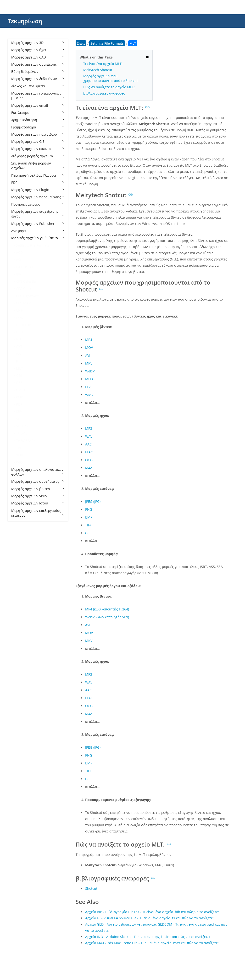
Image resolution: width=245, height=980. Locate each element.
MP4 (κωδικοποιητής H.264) (107, 609)
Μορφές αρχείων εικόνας (38, 149)
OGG (89, 460)
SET (19, 419)
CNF (19, 310)
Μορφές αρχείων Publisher (38, 224)
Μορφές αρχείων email (38, 105)
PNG (89, 509)
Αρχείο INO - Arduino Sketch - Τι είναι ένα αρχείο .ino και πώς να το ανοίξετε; (148, 937)
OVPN (21, 390)
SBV (19, 411)
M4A (89, 468)
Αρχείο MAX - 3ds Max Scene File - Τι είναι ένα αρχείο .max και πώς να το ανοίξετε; (152, 943)
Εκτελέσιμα (38, 113)
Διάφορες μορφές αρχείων (38, 156)
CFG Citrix (24, 289)
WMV (89, 395)
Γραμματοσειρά (38, 127)
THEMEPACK (26, 441)
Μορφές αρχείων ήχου (38, 50)
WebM (90, 371)
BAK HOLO (24, 267)
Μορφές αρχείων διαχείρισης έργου (38, 214)
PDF (38, 183)
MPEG (90, 379)
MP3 (89, 428)
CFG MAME (25, 303)
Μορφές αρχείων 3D (38, 43)
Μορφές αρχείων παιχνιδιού (38, 134)
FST (19, 339)
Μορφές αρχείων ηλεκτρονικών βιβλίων (38, 96)
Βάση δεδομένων (38, 72)
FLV (88, 387)
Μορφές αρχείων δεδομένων (38, 79)
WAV (89, 436)
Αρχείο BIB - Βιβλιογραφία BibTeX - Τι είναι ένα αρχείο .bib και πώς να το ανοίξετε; (152, 912)
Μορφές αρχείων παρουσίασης (38, 197)
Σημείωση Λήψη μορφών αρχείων (38, 166)
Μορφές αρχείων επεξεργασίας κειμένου (38, 513)
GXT (19, 347)
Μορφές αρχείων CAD (38, 57)
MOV (89, 347)
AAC (88, 444)
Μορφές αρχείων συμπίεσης (38, 64)
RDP (19, 404)
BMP (89, 517)
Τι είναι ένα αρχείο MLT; (103, 64)
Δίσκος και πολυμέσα (38, 86)
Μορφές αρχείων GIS (38, 141)
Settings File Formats (33, 245)
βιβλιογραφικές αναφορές (104, 93)
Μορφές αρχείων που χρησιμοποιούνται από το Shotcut (111, 78)
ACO (19, 252)
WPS (19, 462)
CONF (21, 318)
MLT (19, 368)
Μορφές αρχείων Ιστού (38, 503)
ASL (19, 260)
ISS (18, 354)
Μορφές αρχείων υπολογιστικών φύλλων (38, 472)
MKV (89, 363)
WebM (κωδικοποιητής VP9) (107, 617)
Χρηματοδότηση (38, 120)
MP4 (89, 340)
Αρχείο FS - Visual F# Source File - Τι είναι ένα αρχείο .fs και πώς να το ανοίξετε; (149, 918)
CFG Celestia (26, 281)
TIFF (88, 525)
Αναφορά (38, 231)
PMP (19, 397)
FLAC (89, 452)
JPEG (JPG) (93, 501)
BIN (19, 274)
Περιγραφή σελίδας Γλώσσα (38, 175)
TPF (19, 448)
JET (18, 361)
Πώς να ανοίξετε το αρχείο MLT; (109, 87)
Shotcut (91, 888)
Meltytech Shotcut (98, 70)
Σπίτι (81, 43)
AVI (88, 355)
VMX (19, 455)
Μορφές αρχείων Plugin (38, 190)
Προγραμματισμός (38, 204)
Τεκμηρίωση (25, 21)
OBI (19, 375)
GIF (88, 533)
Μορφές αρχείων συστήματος (38, 481)
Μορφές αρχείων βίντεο (38, 489)
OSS (19, 383)
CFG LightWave (28, 296)
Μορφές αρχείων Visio (38, 496)
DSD (19, 332)
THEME (22, 433)
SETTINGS (24, 426)
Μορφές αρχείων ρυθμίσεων (38, 238)
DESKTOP (23, 325)
